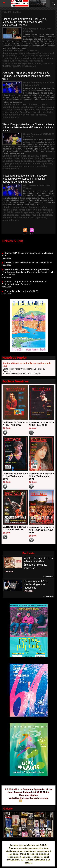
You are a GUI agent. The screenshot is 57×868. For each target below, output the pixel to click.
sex (33, 115)
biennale (7, 50)
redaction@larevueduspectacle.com (28, 798)
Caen (24, 104)
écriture (23, 53)
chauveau (18, 50)
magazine (26, 58)
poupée (14, 112)
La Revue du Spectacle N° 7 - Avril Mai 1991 (15, 528)
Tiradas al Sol (29, 66)
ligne (17, 58)
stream (6, 117)
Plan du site (12, 801)
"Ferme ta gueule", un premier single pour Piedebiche (36, 585)
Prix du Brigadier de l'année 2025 (21, 293)
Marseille (38, 58)
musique (23, 61)
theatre (6, 66)
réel (31, 61)
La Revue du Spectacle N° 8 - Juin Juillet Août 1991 (41, 530)
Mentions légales (28, 795)
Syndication (28, 801)
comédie (7, 107)
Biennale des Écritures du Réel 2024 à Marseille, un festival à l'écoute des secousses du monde (24, 22)
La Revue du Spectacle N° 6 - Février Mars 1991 (41, 476)
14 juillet (7, 104)
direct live (33, 107)
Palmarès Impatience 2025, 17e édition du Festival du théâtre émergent (24, 284)
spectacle (48, 63)
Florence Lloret (46, 53)
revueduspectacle (24, 63)
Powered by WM (43, 801)
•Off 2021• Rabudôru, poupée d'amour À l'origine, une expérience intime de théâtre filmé (26, 76)
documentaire (10, 53)
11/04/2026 (8, 571)
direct (24, 107)
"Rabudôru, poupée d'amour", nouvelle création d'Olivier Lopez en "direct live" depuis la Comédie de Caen (25, 179)
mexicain (49, 58)
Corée (16, 107)
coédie (6, 210)
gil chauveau (9, 56)
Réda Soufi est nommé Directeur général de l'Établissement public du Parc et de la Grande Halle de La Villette (28, 273)
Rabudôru (25, 112)
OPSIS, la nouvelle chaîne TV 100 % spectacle (28, 264)
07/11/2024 (28, 591)
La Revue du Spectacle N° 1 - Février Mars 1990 (15, 476)
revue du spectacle (42, 112)
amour (16, 104)
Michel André (10, 61)
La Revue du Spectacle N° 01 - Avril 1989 (15, 423)
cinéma (43, 104)
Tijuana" (16, 66)
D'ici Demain (32, 50)
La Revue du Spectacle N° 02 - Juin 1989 (41, 424)
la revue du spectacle (38, 56)
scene (38, 63)
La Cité (21, 56)
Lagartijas (8, 58)
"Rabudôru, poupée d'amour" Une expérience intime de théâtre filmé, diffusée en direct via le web (28, 127)
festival (32, 53)
